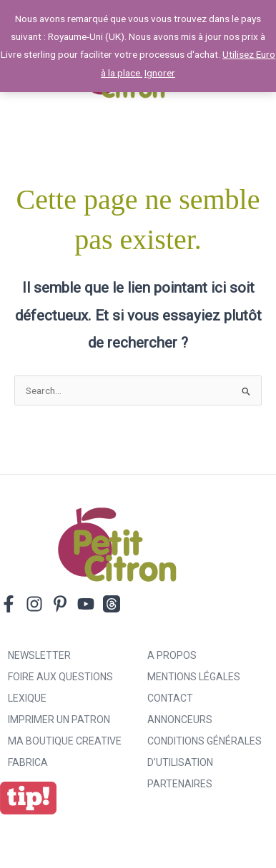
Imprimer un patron (59, 720)
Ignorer (160, 73)
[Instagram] (34, 604)
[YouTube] (86, 604)
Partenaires (180, 784)
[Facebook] (9, 604)
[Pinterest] (60, 604)
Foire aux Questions (60, 677)
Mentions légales (194, 677)
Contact (170, 698)
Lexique (27, 698)
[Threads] (112, 604)
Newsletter (39, 655)
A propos (172, 655)
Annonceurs (180, 720)
